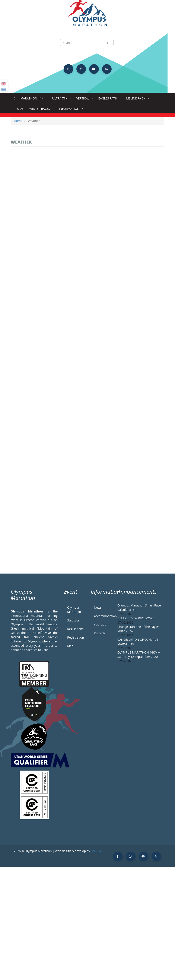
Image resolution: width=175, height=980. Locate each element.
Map (70, 646)
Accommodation (102, 616)
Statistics (73, 620)
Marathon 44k (33, 100)
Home (14, 99)
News (98, 607)
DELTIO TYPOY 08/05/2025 (136, 618)
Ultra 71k (61, 100)
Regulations (75, 629)
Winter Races (40, 110)
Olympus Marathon (74, 610)
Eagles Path (109, 100)
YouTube (100, 625)
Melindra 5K (137, 100)
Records (100, 633)
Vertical (84, 100)
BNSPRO (97, 851)
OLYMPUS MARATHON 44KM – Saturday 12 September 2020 (139, 655)
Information (70, 110)
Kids (20, 109)
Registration (76, 637)
